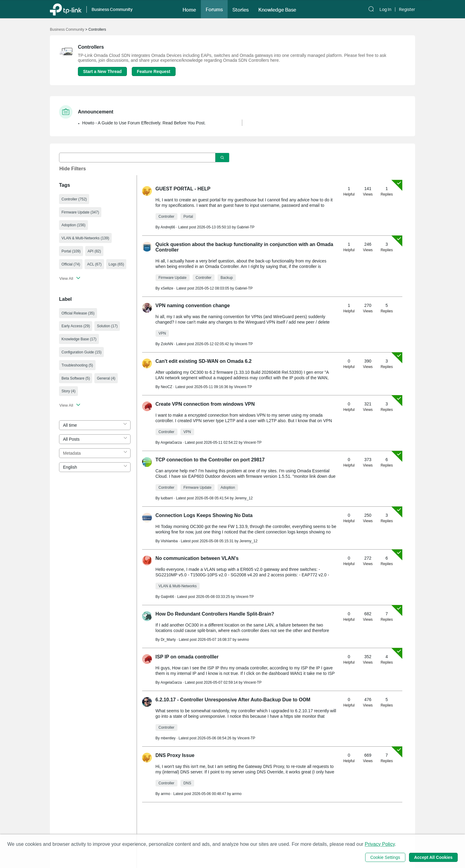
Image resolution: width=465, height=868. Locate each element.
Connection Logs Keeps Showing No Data (204, 515)
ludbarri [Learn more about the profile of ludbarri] (167, 498)
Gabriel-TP (246, 227)
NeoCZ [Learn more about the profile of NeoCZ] (166, 387)
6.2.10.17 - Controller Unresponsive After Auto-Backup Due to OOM (233, 700)
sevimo (243, 640)
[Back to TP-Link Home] (66, 9)
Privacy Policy (380, 844)
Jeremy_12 (244, 498)
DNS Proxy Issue (175, 755)
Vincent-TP (244, 344)
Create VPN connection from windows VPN (205, 404)
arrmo (237, 794)
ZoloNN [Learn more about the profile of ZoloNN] (167, 344)
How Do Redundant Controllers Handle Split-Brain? (215, 614)
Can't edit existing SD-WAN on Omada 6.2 (204, 361)
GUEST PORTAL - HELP (183, 189)
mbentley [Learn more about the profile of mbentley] (168, 738)
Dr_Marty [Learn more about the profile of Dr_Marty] (168, 640)
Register (407, 9)
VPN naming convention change (193, 306)
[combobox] (95, 425)
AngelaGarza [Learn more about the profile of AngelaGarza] (171, 443)
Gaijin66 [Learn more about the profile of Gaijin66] (167, 597)
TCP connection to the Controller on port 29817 (210, 460)
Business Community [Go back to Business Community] (67, 30)
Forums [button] (214, 9)
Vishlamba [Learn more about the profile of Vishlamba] (169, 541)
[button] (189, 9)
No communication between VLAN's (197, 558)
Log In (385, 9)
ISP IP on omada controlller (187, 657)
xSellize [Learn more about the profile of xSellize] (167, 288)
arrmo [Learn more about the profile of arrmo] (165, 794)
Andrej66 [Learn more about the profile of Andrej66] (168, 227)
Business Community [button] (112, 9)
